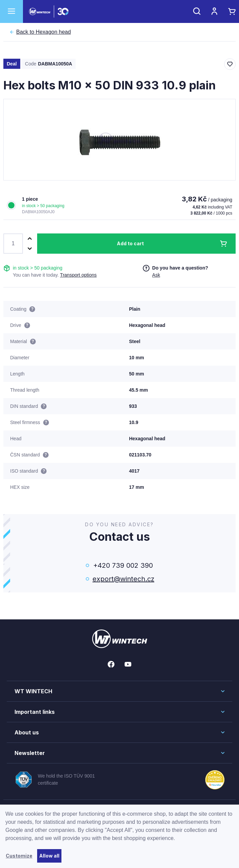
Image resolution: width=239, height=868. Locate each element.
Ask (156, 275)
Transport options (78, 275)
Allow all (49, 856)
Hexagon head (44, 32)
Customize (19, 856)
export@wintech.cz (123, 579)
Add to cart (130, 243)
